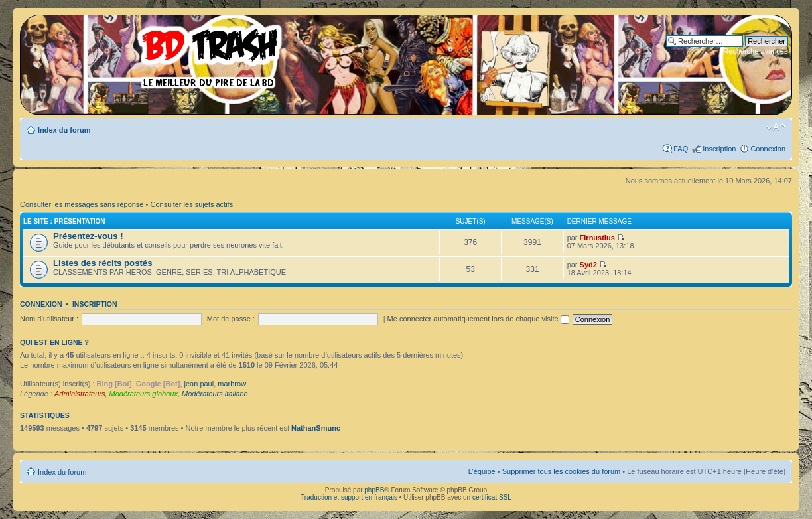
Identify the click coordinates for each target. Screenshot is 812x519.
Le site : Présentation (64, 221)
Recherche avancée (756, 51)
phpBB (374, 490)
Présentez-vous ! (88, 236)
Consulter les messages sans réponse (82, 204)
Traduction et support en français (349, 497)
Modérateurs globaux (144, 394)
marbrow (232, 384)
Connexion (768, 149)
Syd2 (588, 265)
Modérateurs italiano (215, 394)
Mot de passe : (231, 319)
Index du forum (64, 130)
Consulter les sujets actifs (191, 204)
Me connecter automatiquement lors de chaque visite (478, 319)
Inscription (719, 149)
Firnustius (597, 238)
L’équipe (482, 471)
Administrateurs (80, 394)
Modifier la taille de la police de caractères (776, 127)
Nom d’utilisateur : (49, 319)
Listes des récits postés (103, 263)
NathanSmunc (316, 428)
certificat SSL (492, 497)
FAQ (681, 149)
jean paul (199, 384)
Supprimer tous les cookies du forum (562, 471)
